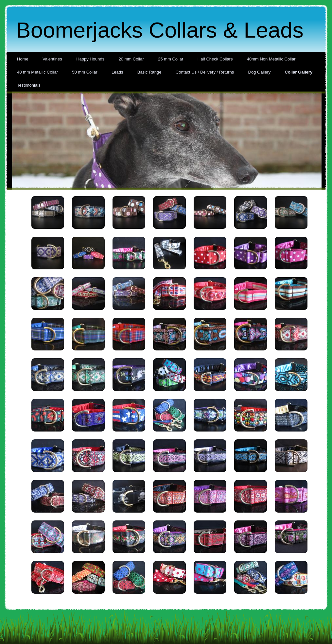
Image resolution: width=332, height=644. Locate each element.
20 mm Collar (131, 59)
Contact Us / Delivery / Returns (205, 72)
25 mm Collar (171, 59)
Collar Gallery (299, 72)
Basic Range (149, 72)
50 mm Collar (85, 72)
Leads (117, 72)
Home (23, 59)
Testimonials (29, 85)
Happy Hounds (90, 59)
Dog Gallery (260, 72)
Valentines (52, 59)
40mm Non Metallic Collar (271, 59)
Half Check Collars (215, 59)
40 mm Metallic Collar (37, 72)
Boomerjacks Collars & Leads (160, 30)
